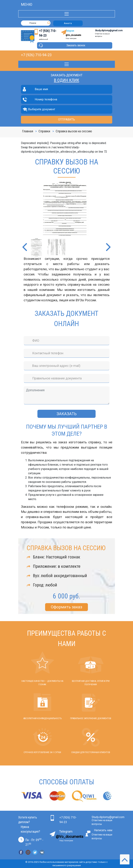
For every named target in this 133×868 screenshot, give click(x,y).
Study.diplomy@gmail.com (109, 30)
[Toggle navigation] (67, 14)
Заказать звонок (76, 45)
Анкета (68, 23)
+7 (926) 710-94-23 (36, 55)
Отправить (67, 119)
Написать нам (103, 830)
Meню (27, 4)
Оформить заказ (66, 607)
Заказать (67, 414)
